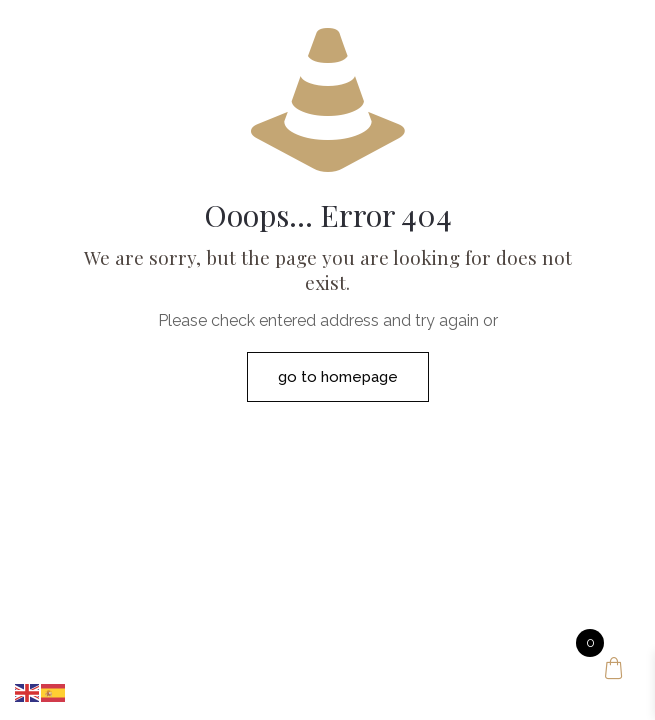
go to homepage (338, 377)
